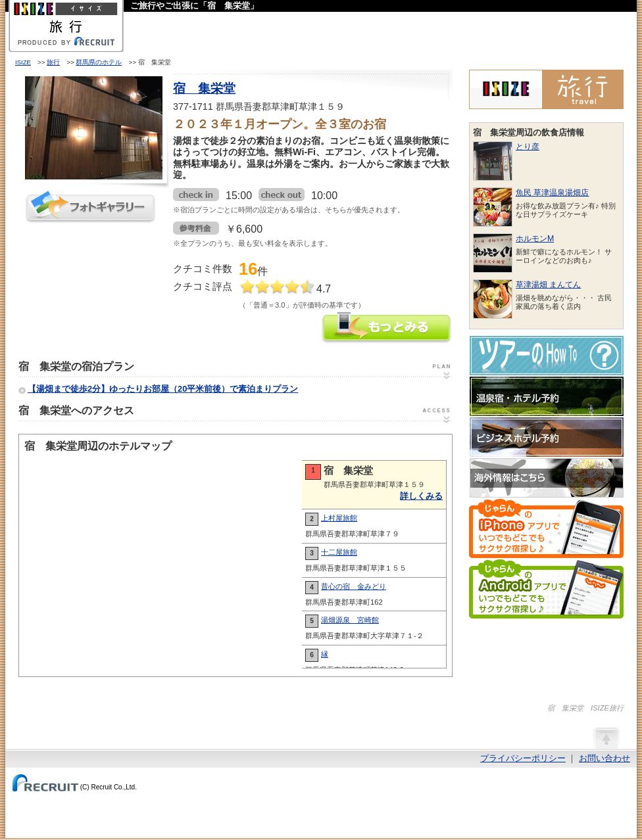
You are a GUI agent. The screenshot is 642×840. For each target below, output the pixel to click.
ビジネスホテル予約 (547, 437)
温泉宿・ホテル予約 (547, 396)
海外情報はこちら (547, 478)
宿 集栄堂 (204, 88)
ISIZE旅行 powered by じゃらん (546, 89)
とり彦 (528, 147)
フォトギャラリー (91, 207)
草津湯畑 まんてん (548, 285)
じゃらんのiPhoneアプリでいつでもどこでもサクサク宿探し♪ (546, 528)
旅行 (53, 62)
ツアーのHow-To (547, 356)
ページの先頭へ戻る (606, 737)
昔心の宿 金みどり (354, 586)
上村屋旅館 (339, 518)
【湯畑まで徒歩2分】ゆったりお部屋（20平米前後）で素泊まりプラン (163, 389)
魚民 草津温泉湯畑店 (552, 193)
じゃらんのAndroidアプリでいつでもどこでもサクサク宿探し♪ (546, 589)
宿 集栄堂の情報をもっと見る (387, 329)
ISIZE (23, 62)
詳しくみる (421, 496)
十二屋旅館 (339, 552)
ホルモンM (535, 239)
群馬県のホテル (99, 62)
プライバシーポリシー (523, 758)
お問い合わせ (605, 758)
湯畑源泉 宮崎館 (350, 620)
